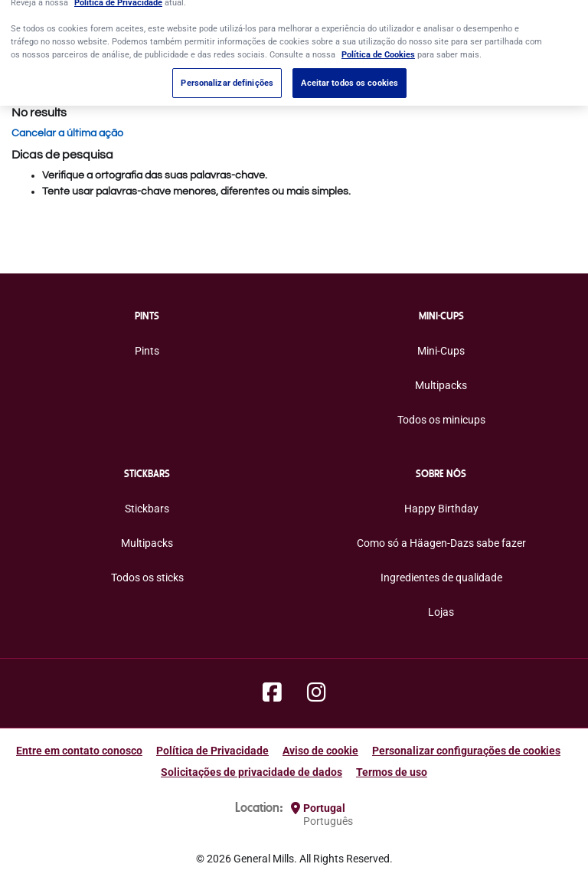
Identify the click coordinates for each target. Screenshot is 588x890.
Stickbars (147, 509)
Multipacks (441, 385)
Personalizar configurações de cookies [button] (466, 751)
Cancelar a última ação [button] (67, 133)
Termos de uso (392, 772)
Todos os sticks (147, 578)
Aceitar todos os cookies (350, 74)
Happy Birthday (441, 509)
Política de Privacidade (212, 751)
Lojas (441, 612)
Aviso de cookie (320, 751)
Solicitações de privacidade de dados (252, 772)
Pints (147, 351)
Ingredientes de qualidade (441, 578)
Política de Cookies (378, 45)
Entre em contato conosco (79, 751)
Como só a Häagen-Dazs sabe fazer (441, 543)
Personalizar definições (227, 74)
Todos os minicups (441, 420)
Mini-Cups (441, 351)
